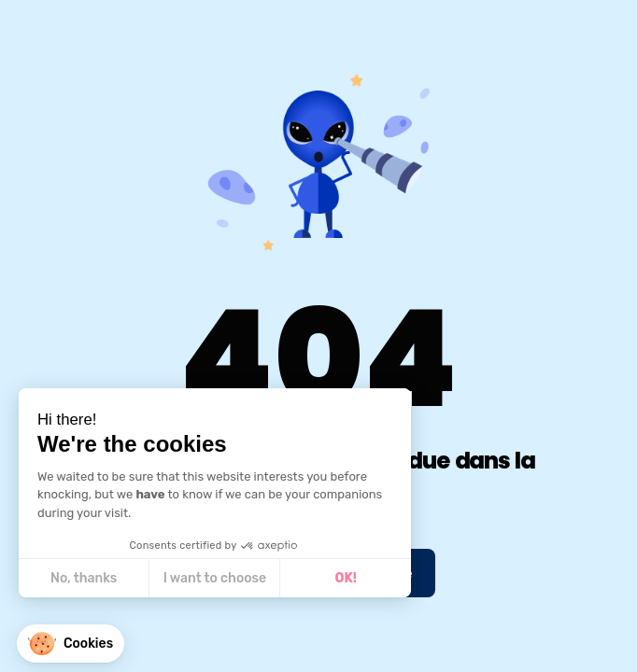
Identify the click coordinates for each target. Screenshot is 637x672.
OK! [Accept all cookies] (345, 578)
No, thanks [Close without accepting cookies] (83, 578)
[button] (71, 644)
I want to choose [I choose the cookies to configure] (214, 578)
